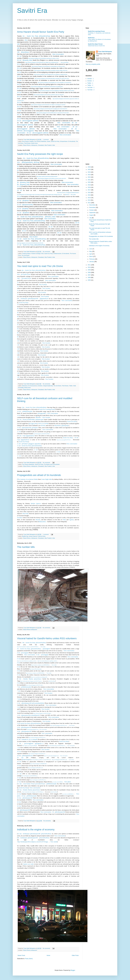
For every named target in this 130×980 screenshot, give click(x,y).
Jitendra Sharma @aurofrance (32, 679)
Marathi (38, 520)
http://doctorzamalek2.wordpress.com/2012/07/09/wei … (28, 647)
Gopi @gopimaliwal (29, 436)
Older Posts (75, 955)
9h (18, 182)
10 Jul (19, 436)
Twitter (71, 386)
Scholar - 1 (90, 79)
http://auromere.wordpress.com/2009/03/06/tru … (41, 665)
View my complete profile (93, 64)
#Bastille (38, 417)
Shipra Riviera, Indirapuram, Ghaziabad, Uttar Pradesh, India (39, 145)
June (91, 249)
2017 (89, 190)
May (91, 251)
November (92, 207)
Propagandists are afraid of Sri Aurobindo (39, 475)
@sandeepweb (35, 715)
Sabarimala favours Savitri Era (96, 46)
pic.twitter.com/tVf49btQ (58, 782)
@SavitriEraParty (46, 834)
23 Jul (19, 186)
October (92, 210)
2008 (89, 272)
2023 (89, 175)
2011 (89, 265)
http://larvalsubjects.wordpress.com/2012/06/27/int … (41, 760)
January (92, 262)
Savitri (49, 141)
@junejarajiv (65, 425)
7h (18, 178)
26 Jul (19, 56)
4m (23, 270)
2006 (89, 278)
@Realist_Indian (50, 217)
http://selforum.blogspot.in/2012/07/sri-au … (59, 725)
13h (18, 365)
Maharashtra (42, 522)
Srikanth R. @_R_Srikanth (29, 739)
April (91, 254)
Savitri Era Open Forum (95, 44)
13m (23, 407)
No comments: (47, 252)
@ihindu (36, 121)
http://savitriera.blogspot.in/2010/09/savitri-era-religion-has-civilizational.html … (42, 62)
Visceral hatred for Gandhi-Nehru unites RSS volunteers (47, 638)
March (91, 256)
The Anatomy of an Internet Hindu (28, 479)
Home (48, 955)
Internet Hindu (42, 536)
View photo (67, 782)
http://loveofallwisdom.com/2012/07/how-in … (57, 746)
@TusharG (25, 444)
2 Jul (19, 739)
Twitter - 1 (90, 83)
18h (18, 44)
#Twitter (43, 425)
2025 (89, 170)
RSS (42, 254)
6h (18, 333)
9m (23, 643)
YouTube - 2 (91, 90)
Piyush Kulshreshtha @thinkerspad (33, 419)
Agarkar (71, 520)
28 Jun (19, 770)
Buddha (32, 141)
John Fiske (25, 514)
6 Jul (19, 703)
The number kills (26, 547)
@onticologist (26, 759)
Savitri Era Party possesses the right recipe (40, 154)
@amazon (67, 195)
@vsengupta (25, 653)
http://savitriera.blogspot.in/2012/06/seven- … (38, 754)
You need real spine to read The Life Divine (40, 266)
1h (18, 217)
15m (26, 40)
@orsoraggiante (27, 121)
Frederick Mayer (26, 254)
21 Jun (19, 784)
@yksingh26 (46, 649)
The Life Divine (25, 255)
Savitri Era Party (55, 141)
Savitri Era (32, 11)
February (92, 259)
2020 (89, 182)
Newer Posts (21, 955)
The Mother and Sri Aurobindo (52, 464)
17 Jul (19, 239)
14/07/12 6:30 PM (43, 424)
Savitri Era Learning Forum (47, 409)
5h (18, 174)
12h (18, 345)
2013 (89, 200)
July (91, 218)
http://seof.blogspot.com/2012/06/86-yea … (30, 776)
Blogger (73, 970)
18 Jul (19, 221)
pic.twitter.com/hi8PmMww (68, 794)
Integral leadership (48, 386)
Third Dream (27, 143)
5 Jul (19, 707)
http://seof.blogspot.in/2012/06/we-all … (60, 760)
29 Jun (19, 756)
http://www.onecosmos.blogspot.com (51, 756)
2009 (89, 270)
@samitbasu (25, 52)
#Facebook (57, 425)
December (92, 205)
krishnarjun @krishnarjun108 (29, 299)
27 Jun (19, 774)
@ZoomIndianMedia (38, 703)
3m (24, 36)
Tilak (64, 520)
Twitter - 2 (90, 85)
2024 (89, 172)
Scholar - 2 (90, 81)
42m (19, 162)
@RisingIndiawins (27, 162)
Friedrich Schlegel (36, 254)
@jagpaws (31, 444)
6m (24, 158)
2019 (89, 185)
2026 (89, 167)
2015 (89, 195)
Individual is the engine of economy (36, 830)
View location (33, 237)
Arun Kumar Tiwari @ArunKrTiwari (34, 784)
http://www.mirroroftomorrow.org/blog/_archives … (27, 661)
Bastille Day (25, 536)
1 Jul (19, 747)
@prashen (38, 444)
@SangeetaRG (42, 413)
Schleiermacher (57, 254)
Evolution (40, 386)
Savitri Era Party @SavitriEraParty (38, 36)
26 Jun (19, 790)
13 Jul (19, 428)
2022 (89, 177)
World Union (34, 143)
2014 (89, 198)
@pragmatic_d (39, 743)
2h (18, 299)
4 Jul (19, 715)
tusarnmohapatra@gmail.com (33, 729)
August (92, 215)
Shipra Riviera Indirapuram (30, 630)
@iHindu (20, 131)
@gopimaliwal (44, 299)
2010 (89, 267)
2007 (89, 275)
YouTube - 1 (91, 87)
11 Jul (19, 432)
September (93, 213)
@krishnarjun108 (26, 703)
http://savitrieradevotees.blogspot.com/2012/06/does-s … (34, 792)
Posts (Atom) (29, 959)
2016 (89, 193)
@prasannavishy (28, 205)
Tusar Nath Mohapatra (105, 52)
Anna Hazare (25, 141)
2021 (89, 180)
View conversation (58, 54)
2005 (89, 280)
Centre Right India (47, 479)
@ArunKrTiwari (26, 274)
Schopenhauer (64, 141)
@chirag (36, 162)
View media (73, 195)
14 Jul (19, 411)
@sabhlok (26, 201)
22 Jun (19, 834)
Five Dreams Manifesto (40, 141)
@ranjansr (35, 428)
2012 (89, 203)
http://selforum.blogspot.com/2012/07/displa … (43, 713)
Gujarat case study (28, 864)
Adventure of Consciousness (29, 386)
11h (18, 341)
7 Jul (19, 687)
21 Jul (19, 201)
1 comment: (46, 140)
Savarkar (20, 518)
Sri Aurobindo (72, 141)
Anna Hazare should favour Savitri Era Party (41, 32)
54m (18, 278)
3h (18, 166)
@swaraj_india (27, 60)
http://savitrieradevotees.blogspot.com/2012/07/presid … (32, 681)
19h (18, 52)
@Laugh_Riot (33, 424)
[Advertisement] (94, 127)
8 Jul (19, 653)
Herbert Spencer (36, 503)
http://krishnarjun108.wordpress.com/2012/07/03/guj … (34, 842)
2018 (89, 187)
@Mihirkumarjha (27, 411)
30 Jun (19, 752)
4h (18, 170)
